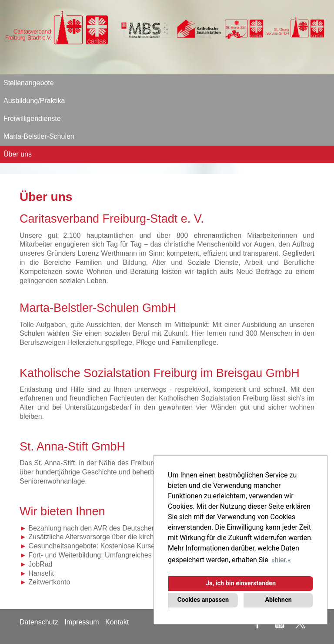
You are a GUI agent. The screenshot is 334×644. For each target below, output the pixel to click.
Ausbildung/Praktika (34, 101)
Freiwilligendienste (32, 118)
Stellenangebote (29, 83)
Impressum (82, 622)
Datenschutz (39, 622)
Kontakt (117, 622)
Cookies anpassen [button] (203, 600)
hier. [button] (281, 560)
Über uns (18, 154)
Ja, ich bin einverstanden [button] (241, 583)
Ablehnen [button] (278, 600)
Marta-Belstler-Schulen (39, 136)
